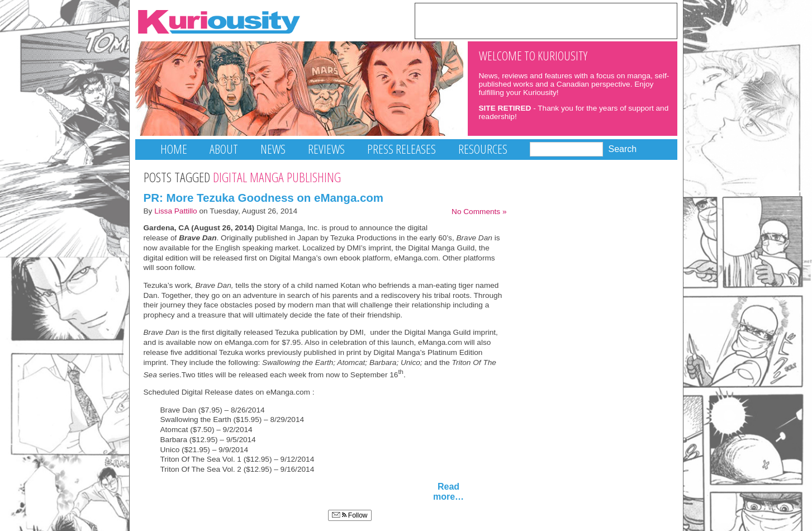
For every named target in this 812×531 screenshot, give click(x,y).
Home (174, 149)
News (273, 149)
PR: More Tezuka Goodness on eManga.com (264, 198)
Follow (350, 515)
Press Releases (402, 149)
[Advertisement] (546, 20)
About (224, 149)
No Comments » (479, 212)
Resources (483, 149)
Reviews (326, 149)
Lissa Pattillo (176, 211)
